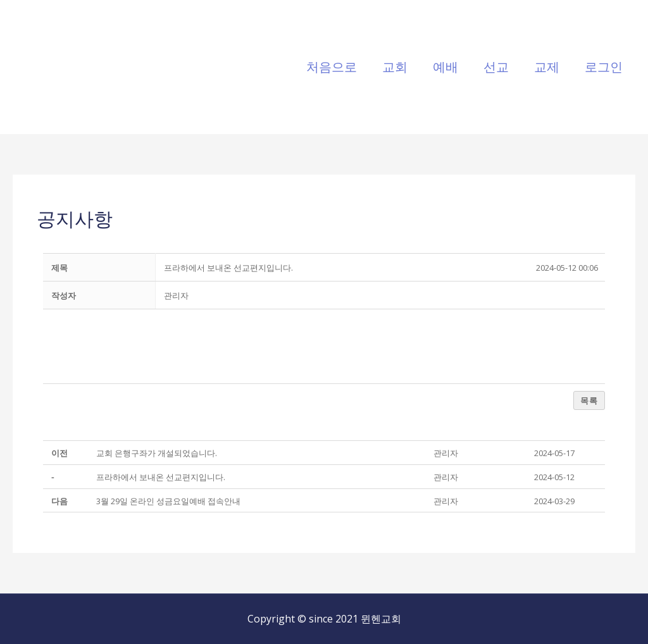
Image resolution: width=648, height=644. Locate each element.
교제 (547, 67)
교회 (395, 67)
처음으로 (332, 67)
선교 (496, 67)
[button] (176, 295)
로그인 (604, 67)
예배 (445, 67)
